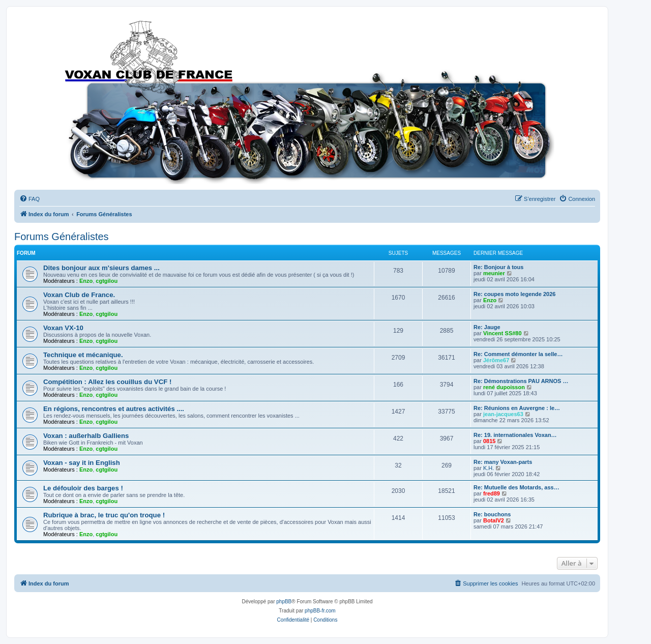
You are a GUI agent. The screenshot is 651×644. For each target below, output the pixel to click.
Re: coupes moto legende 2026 (514, 294)
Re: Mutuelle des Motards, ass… (516, 487)
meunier (494, 273)
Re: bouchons (492, 514)
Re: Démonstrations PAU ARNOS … (521, 381)
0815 (489, 441)
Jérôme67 (496, 360)
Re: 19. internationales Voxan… (515, 435)
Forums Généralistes (62, 237)
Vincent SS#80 (502, 333)
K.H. (489, 468)
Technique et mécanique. (83, 355)
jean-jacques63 (503, 414)
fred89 (492, 493)
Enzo (86, 281)
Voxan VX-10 (63, 328)
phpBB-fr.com (320, 611)
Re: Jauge (487, 327)
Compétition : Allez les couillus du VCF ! (107, 382)
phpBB (284, 602)
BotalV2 (494, 520)
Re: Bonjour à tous (498, 267)
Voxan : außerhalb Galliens (86, 436)
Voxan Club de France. (79, 295)
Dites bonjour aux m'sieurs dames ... (101, 268)
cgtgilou (107, 281)
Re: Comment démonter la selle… (518, 354)
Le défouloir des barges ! (83, 488)
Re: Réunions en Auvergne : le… (517, 408)
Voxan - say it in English (82, 463)
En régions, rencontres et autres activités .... (114, 409)
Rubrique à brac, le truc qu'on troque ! (104, 515)
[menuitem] (29, 199)
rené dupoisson (504, 387)
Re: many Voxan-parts (503, 462)
